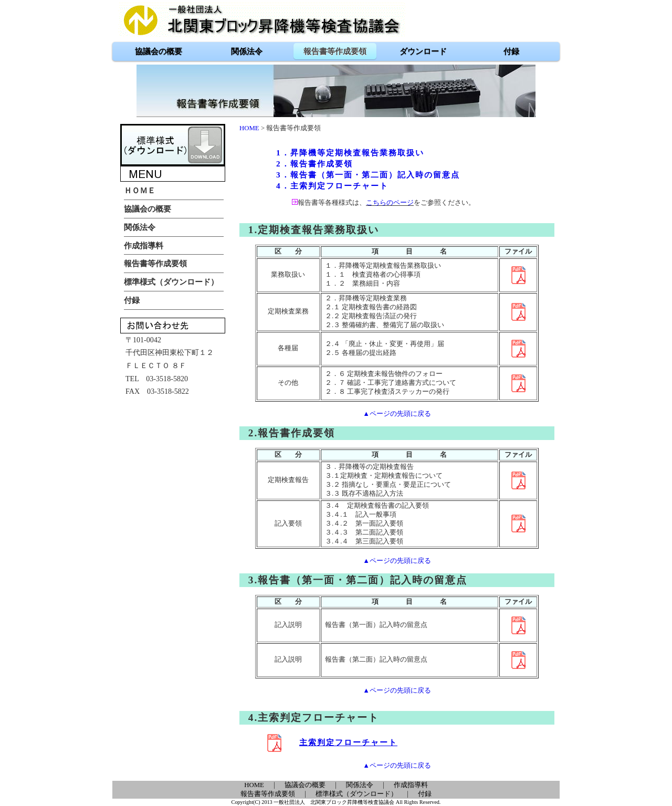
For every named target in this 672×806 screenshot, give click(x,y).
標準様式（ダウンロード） (356, 794)
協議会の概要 (305, 785)
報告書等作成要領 (268, 794)
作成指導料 (411, 785)
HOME (249, 128)
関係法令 (360, 785)
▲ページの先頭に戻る (397, 414)
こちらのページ (390, 203)
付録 (425, 794)
